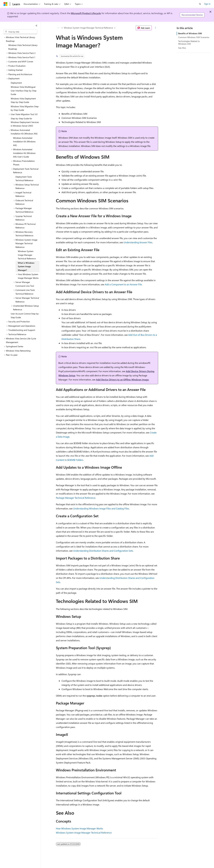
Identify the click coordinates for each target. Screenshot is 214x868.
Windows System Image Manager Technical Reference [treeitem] (27, 255)
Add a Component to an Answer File (123, 284)
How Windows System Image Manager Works (79, 828)
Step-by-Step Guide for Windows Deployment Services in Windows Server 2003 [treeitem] (25, 122)
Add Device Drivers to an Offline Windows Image (122, 380)
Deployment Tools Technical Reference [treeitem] (24, 179)
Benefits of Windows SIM (190, 33)
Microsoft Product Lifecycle (86, 13)
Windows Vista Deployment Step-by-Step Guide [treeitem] (23, 100)
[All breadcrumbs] (58, 28)
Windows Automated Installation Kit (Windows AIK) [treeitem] (24, 142)
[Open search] (200, 4)
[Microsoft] (5, 4)
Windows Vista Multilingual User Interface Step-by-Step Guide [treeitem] (24, 91)
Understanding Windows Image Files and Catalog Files (101, 508)
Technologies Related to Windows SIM (189, 42)
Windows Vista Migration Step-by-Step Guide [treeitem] (25, 108)
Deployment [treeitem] (16, 83)
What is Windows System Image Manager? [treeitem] (26, 266)
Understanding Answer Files (138, 242)
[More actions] (156, 28)
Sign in (207, 4)
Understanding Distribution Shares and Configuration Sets (103, 551)
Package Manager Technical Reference (76, 498)
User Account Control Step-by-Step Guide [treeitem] (25, 316)
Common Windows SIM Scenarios (194, 37)
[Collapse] (36, 26)
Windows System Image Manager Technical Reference (88, 28)
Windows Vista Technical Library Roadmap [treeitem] (23, 47)
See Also (182, 48)
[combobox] (20, 32)
